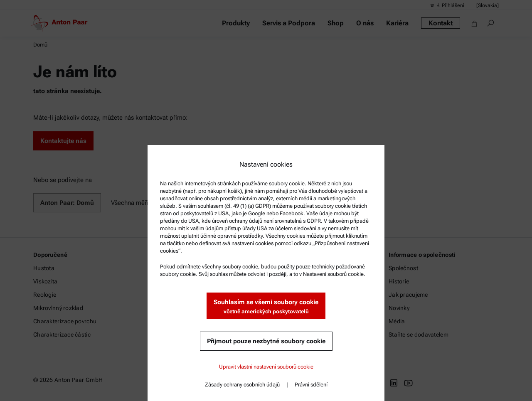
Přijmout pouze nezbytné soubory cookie (266, 341)
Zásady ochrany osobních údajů (242, 385)
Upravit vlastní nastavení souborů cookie (266, 367)
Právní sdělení (311, 385)
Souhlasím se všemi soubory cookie (266, 307)
